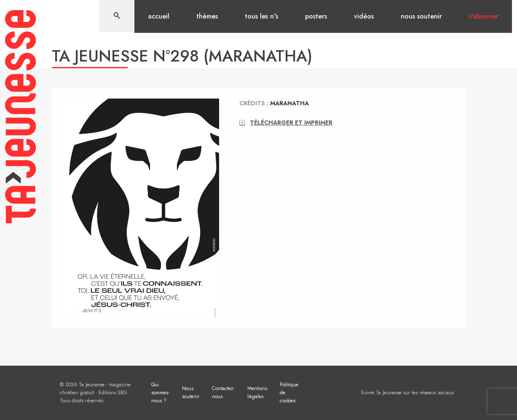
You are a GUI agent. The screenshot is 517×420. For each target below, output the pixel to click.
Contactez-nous (223, 392)
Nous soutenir (421, 16)
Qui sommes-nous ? (160, 393)
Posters (316, 16)
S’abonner (484, 16)
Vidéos (364, 16)
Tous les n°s (261, 16)
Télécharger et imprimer (286, 123)
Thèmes (207, 16)
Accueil (159, 16)
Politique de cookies (289, 393)
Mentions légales (257, 392)
